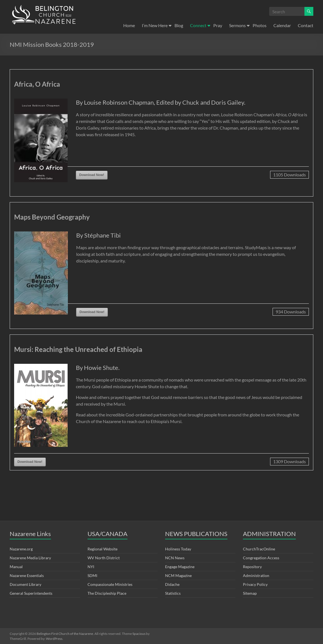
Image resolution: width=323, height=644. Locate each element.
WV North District (104, 558)
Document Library (25, 584)
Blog (179, 25)
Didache (172, 584)
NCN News (175, 558)
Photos (260, 25)
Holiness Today (178, 549)
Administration (256, 575)
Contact (306, 25)
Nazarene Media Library (30, 558)
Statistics (173, 593)
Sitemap (250, 593)
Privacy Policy (255, 584)
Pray (218, 25)
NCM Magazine (178, 575)
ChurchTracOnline (259, 549)
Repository (252, 567)
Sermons (237, 25)
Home (129, 25)
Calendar (282, 25)
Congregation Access (261, 558)
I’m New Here (155, 25)
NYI (91, 567)
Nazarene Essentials (27, 575)
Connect (198, 25)
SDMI (92, 575)
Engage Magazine (180, 567)
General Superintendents (31, 593)
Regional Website (102, 549)
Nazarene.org (21, 549)
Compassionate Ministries (110, 584)
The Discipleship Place (107, 593)
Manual (16, 567)
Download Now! (92, 175)
